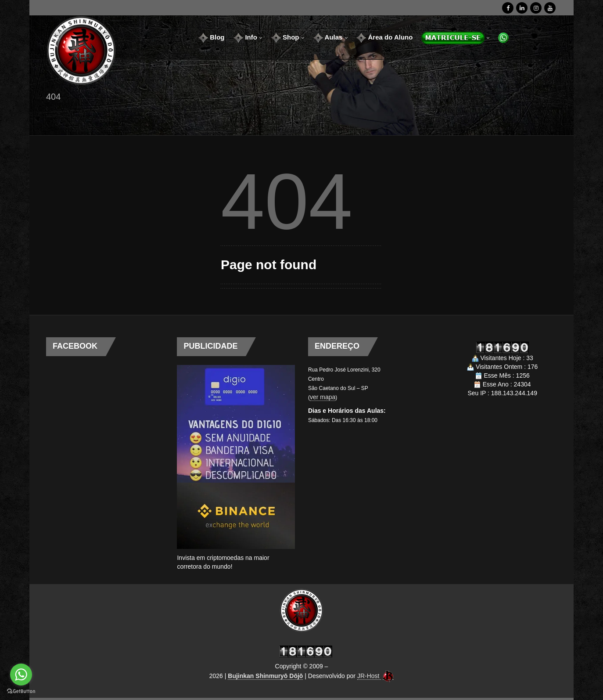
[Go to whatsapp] (21, 675)
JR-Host (369, 676)
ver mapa (323, 397)
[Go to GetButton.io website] (21, 691)
